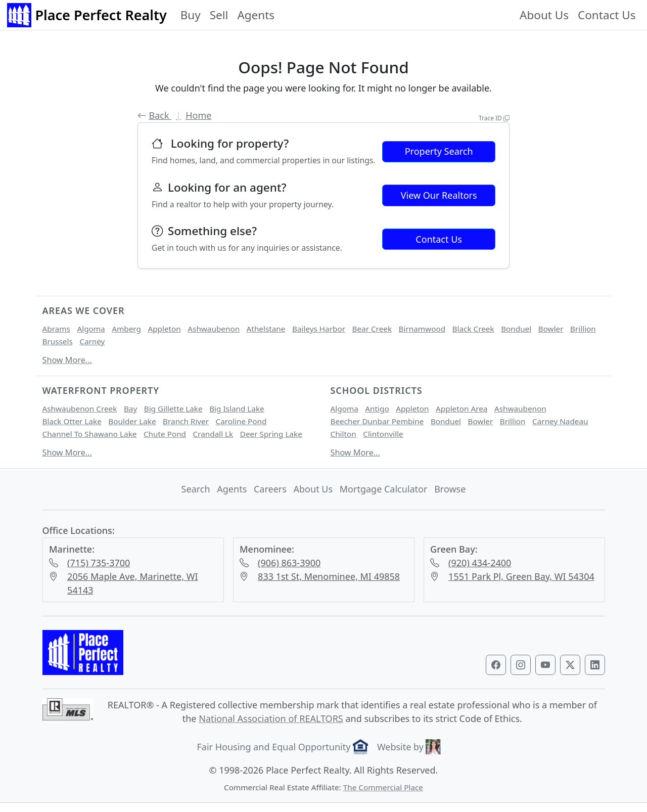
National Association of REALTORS (271, 718)
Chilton (343, 434)
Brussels (58, 341)
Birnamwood (422, 329)
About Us (544, 15)
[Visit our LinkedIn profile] (595, 665)
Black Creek (473, 329)
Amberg (126, 329)
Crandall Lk (213, 434)
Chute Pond (165, 434)
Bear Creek (372, 329)
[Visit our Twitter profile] (570, 665)
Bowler (551, 329)
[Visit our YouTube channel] (545, 665)
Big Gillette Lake (173, 409)
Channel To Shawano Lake (90, 434)
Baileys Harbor (319, 329)
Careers (270, 489)
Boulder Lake (132, 421)
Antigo (377, 409)
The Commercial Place (383, 787)
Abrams (56, 329)
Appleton (164, 329)
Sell (219, 15)
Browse (450, 489)
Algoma (91, 329)
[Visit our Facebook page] (496, 665)
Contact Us (607, 15)
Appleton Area (461, 409)
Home (198, 115)
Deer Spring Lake (271, 434)
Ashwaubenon (214, 329)
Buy (191, 15)
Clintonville (383, 434)
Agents (256, 15)
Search (196, 489)
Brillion (583, 329)
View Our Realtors (439, 195)
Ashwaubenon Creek (80, 409)
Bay (130, 409)
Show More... (67, 360)
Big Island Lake (237, 409)
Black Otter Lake (72, 421)
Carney (92, 341)
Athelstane (266, 329)
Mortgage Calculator (384, 489)
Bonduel (516, 329)
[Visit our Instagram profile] (521, 665)
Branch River (186, 421)
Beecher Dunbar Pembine (377, 421)
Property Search (439, 151)
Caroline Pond (241, 421)
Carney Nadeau (560, 421)
